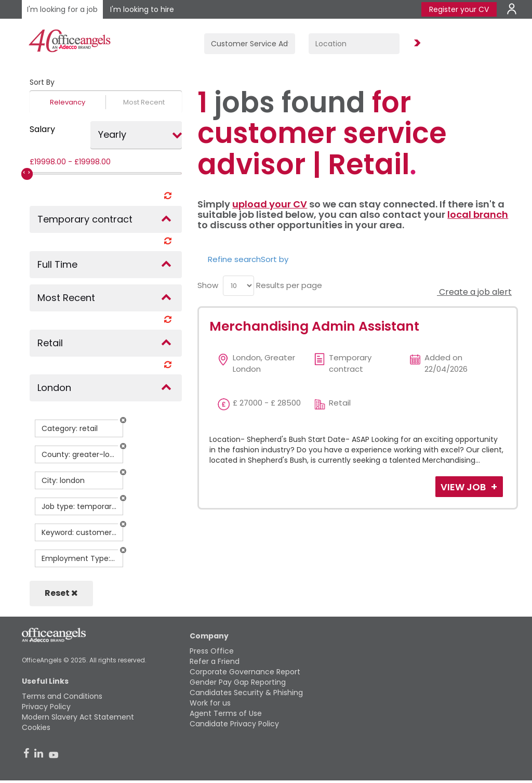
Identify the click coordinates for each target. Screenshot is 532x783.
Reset (61, 593)
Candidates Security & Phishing (246, 693)
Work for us (210, 703)
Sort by (275, 259)
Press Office (212, 651)
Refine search (234, 259)
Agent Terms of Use (226, 713)
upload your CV (270, 204)
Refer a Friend (215, 661)
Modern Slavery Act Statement (78, 717)
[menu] (238, 286)
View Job (464, 487)
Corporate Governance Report (245, 672)
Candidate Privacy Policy (234, 724)
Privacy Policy (46, 707)
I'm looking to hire (142, 9)
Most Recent (144, 102)
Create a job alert (474, 292)
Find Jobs (416, 43)
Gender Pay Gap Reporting (238, 682)
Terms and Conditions (62, 696)
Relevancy (68, 102)
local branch (478, 214)
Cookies (36, 727)
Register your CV (459, 9)
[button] (123, 420)
